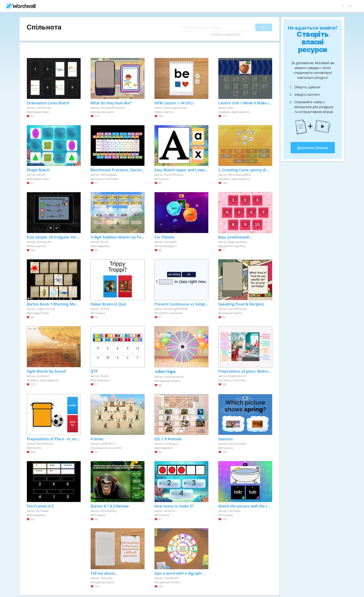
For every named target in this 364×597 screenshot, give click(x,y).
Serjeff (41, 175)
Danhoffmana (174, 175)
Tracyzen (106, 578)
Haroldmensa (237, 309)
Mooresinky (109, 511)
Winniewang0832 (240, 175)
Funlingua (171, 444)
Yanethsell (44, 108)
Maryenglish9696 (176, 309)
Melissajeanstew (175, 108)
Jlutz (231, 108)
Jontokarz (43, 376)
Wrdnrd (169, 511)
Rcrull (104, 242)
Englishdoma (237, 376)
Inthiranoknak (174, 377)
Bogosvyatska (238, 242)
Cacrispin (170, 242)
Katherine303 (237, 444)
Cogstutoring (45, 309)
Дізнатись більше (313, 148)
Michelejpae (109, 175)
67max (105, 309)
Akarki (105, 376)
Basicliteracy (45, 444)
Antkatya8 (44, 242)
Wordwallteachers (113, 108)
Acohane (42, 511)
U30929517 (108, 444)
